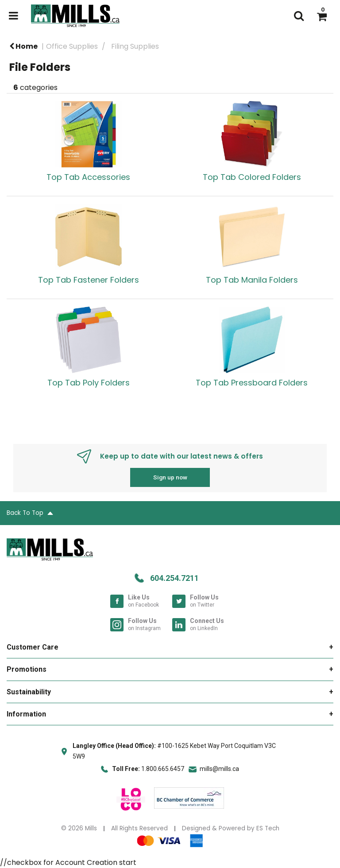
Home (23, 46)
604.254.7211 (174, 578)
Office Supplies (72, 46)
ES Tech (268, 828)
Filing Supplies (135, 46)
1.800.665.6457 (163, 769)
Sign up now (170, 477)
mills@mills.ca (219, 769)
